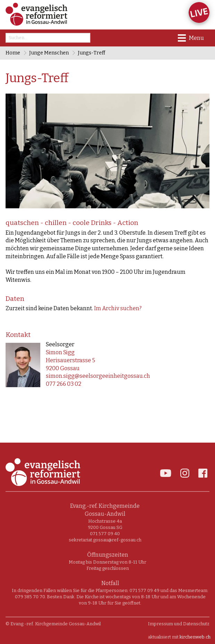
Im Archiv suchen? (118, 308)
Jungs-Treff (92, 53)
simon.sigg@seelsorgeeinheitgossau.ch (98, 376)
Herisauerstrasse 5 (71, 360)
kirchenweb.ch (195, 637)
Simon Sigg (60, 352)
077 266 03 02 (64, 384)
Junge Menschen (49, 53)
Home (13, 53)
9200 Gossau (63, 368)
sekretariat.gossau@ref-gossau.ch (105, 540)
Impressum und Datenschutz (179, 624)
